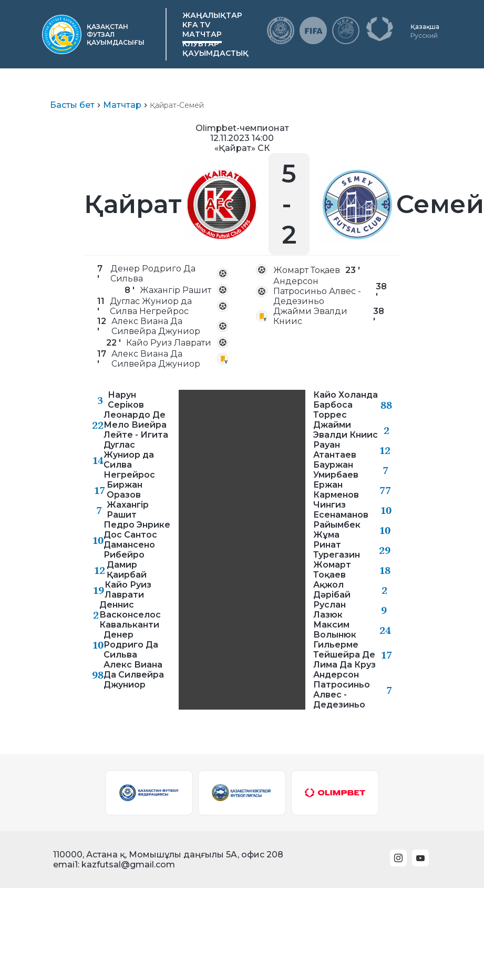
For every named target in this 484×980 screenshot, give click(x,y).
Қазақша (425, 27)
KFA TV (196, 25)
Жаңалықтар (212, 15)
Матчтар (202, 34)
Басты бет (72, 105)
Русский (424, 36)
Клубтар (201, 44)
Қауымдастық (215, 53)
